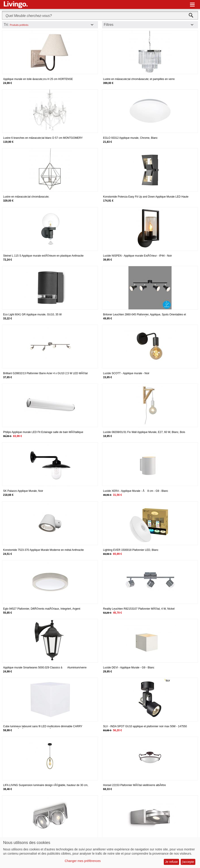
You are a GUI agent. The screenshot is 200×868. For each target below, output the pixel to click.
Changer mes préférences (83, 861)
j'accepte (188, 862)
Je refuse (172, 862)
